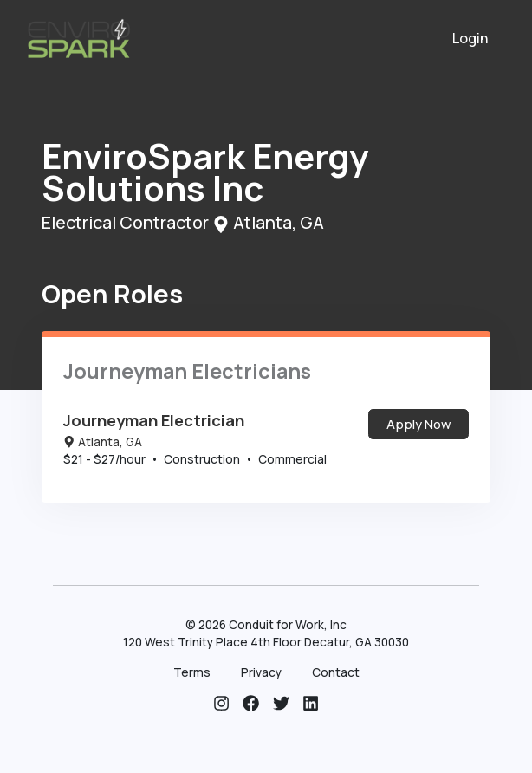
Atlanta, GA (103, 442)
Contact (336, 672)
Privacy (261, 672)
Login (470, 38)
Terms (192, 672)
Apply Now (418, 424)
